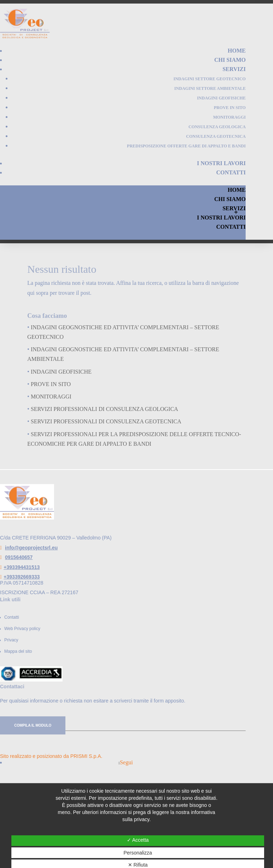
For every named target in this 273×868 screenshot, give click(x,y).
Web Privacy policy (22, 629)
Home (237, 51)
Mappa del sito (18, 651)
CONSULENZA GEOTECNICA (216, 136)
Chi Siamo (230, 60)
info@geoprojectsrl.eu (31, 548)
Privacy (11, 640)
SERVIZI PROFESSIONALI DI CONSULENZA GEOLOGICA (104, 409)
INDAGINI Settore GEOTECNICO (210, 79)
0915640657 (19, 557)
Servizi (234, 69)
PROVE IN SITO (230, 108)
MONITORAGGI (229, 117)
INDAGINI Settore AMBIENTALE (210, 88)
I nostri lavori (221, 163)
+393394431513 (22, 567)
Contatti (231, 172)
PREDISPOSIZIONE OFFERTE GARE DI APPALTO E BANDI (186, 146)
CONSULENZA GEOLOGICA (217, 127)
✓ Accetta (138, 840)
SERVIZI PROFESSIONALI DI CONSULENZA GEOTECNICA (106, 421)
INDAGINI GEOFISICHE (221, 98)
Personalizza (138, 853)
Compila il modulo (33, 725)
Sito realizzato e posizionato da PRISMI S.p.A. (51, 756)
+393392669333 (22, 577)
